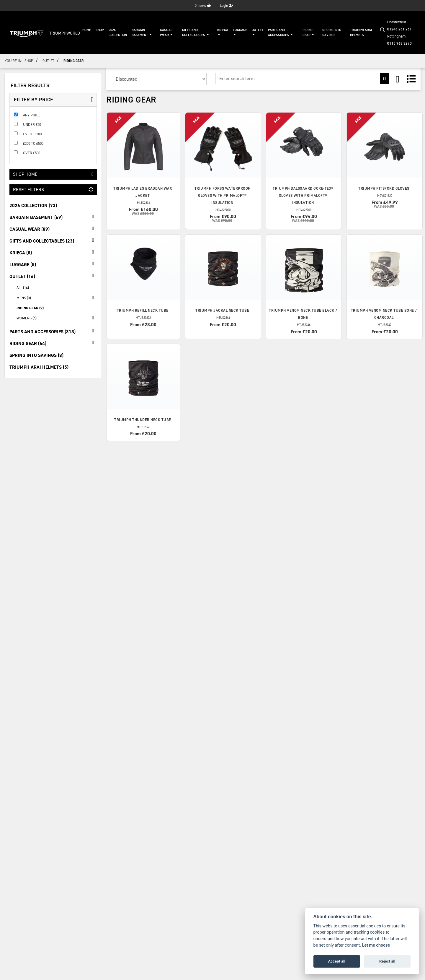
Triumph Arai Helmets (361, 32)
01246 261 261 (399, 29)
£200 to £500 (33, 143)
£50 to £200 (32, 134)
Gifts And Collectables (194, 32)
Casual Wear (166, 32)
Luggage (240, 30)
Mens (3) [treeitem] (57, 298)
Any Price (32, 115)
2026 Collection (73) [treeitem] (33, 205)
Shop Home (53, 174)
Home (87, 30)
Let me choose (376, 945)
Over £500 (32, 153)
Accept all (337, 961)
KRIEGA (223, 30)
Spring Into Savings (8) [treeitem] (36, 355)
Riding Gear (308, 32)
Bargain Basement (140, 32)
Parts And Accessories (279, 32)
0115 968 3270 (399, 43)
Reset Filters (53, 190)
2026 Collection (118, 32)
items (203, 6)
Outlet (258, 30)
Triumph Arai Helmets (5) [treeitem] (39, 367)
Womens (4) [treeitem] (57, 318)
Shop (100, 30)
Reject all (387, 961)
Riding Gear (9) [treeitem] (30, 308)
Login (227, 6)
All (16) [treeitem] (23, 288)
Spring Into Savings (332, 32)
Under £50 (32, 125)
